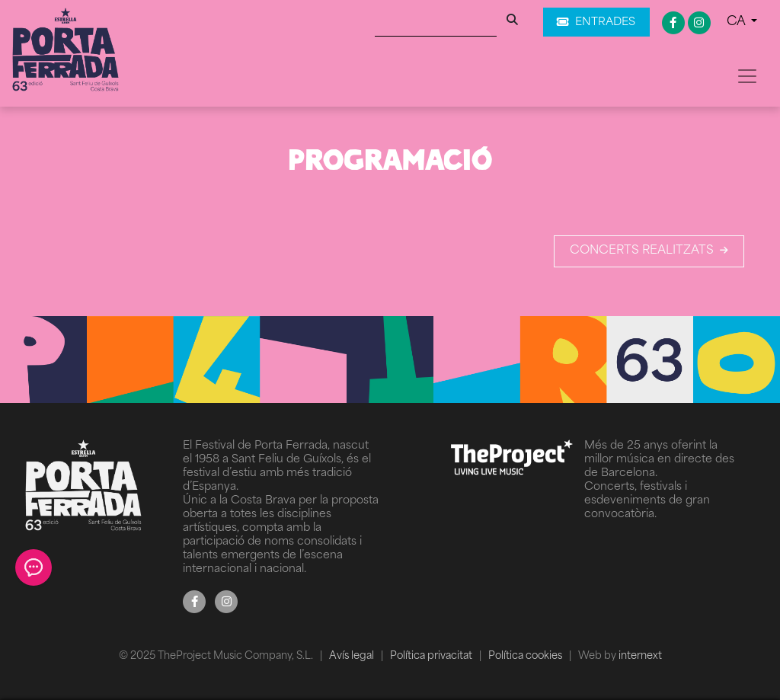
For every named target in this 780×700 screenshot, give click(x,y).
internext (640, 656)
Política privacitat (432, 656)
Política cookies (526, 656)
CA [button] (737, 22)
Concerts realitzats (649, 251)
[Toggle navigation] (747, 76)
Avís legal (353, 656)
